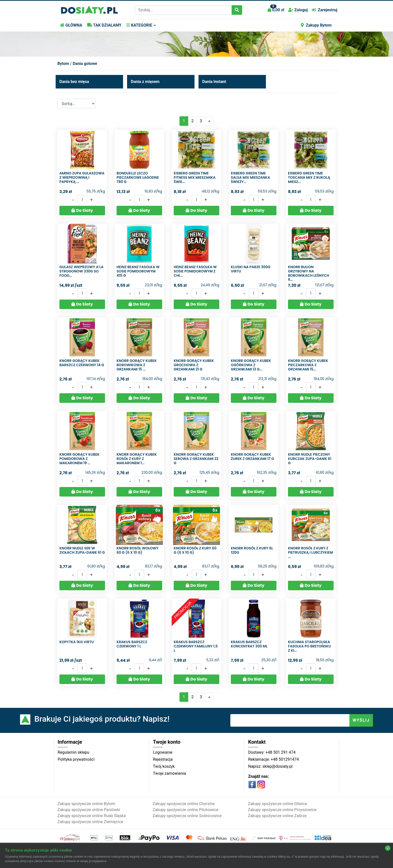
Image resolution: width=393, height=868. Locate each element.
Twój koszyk (164, 766)
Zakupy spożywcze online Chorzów (184, 804)
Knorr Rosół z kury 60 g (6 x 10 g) (195, 550)
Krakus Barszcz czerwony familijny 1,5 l (196, 646)
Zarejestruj (325, 10)
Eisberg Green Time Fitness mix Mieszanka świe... (195, 177)
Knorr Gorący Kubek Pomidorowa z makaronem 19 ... (79, 459)
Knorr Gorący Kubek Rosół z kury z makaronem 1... (137, 459)
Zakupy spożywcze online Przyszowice (282, 810)
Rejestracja (163, 759)
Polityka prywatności (76, 759)
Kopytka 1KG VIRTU (77, 642)
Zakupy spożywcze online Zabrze (277, 816)
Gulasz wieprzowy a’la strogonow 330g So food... (81, 271)
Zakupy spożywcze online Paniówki (89, 810)
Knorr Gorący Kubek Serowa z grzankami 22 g (196, 459)
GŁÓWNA (71, 25)
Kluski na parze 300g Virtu (251, 269)
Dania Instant (214, 82)
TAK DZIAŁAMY (104, 25)
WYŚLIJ (361, 720)
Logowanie (163, 752)
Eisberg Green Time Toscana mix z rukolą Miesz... (309, 177)
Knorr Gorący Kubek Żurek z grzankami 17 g (252, 457)
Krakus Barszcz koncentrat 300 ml (249, 644)
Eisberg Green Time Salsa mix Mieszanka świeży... (250, 177)
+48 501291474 (284, 759)
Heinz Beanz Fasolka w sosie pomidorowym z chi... (195, 271)
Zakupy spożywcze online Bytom (86, 804)
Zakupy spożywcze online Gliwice (278, 804)
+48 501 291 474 (280, 752)
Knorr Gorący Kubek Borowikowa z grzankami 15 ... (137, 365)
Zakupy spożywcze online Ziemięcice (90, 822)
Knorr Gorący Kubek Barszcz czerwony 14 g (82, 363)
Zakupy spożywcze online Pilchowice (185, 810)
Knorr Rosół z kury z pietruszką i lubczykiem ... (310, 552)
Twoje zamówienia (169, 773)
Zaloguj (298, 10)
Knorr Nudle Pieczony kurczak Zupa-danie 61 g (310, 459)
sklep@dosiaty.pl (277, 766)
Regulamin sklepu (73, 752)
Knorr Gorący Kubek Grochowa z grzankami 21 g (194, 365)
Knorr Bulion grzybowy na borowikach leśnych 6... (309, 273)
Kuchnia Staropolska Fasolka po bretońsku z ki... (309, 646)
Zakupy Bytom (316, 25)
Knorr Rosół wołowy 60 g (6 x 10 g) (137, 550)
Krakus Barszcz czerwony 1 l (132, 644)
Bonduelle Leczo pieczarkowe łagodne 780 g (138, 177)
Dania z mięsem (145, 82)
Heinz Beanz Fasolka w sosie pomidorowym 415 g (138, 271)
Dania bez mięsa (74, 82)
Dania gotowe (85, 64)
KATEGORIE (139, 25)
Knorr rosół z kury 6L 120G (252, 550)
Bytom (63, 64)
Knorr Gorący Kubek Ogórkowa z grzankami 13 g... (251, 365)
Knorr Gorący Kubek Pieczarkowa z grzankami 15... (308, 365)
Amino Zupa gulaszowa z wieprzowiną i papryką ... (82, 177)
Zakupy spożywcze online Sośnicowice (187, 816)
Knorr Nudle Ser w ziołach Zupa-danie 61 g (82, 550)
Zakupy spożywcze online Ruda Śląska (92, 816)
